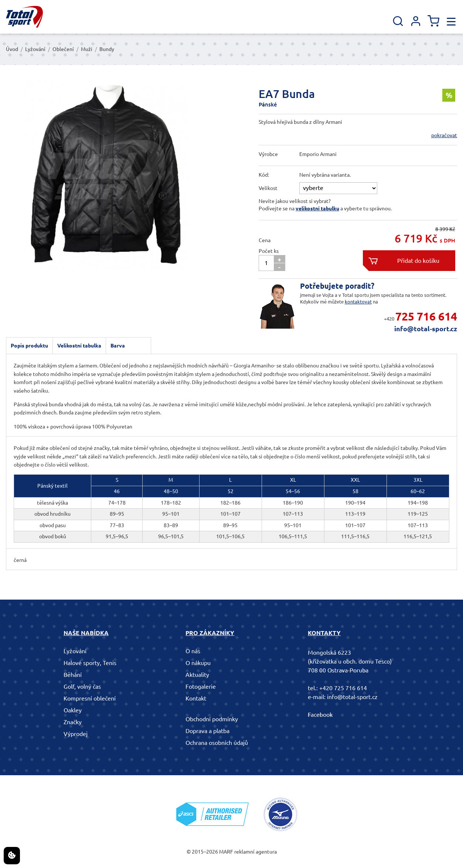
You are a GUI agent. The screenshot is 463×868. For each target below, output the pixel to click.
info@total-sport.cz (426, 329)
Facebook (320, 715)
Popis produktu (29, 346)
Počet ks (269, 251)
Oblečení (63, 49)
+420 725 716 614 (343, 688)
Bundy (107, 49)
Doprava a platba (207, 731)
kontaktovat (358, 302)
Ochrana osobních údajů (217, 743)
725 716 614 (426, 316)
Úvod (12, 49)
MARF (226, 852)
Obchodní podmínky (212, 719)
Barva (118, 346)
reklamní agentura (256, 852)
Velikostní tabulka (79, 346)
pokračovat (444, 135)
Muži (87, 49)
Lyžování (35, 49)
